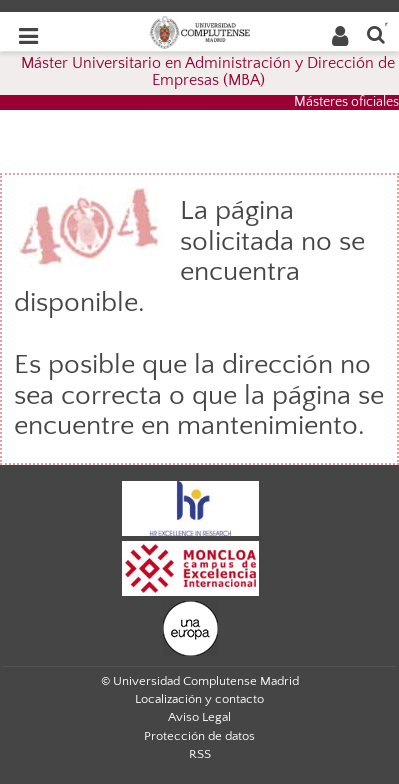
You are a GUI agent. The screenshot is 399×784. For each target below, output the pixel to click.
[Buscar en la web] (376, 33)
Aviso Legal (199, 717)
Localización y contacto (199, 699)
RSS (200, 754)
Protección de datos (199, 736)
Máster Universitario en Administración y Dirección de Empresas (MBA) (208, 72)
